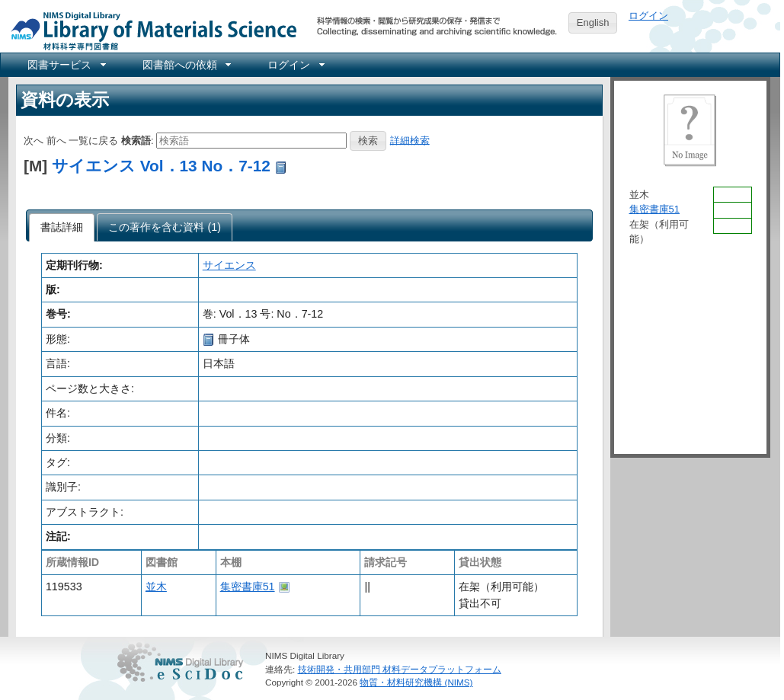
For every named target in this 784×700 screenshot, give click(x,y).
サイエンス (229, 265)
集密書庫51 (248, 587)
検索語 (136, 140)
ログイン (648, 16)
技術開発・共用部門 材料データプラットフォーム (400, 669)
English (593, 22)
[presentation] (62, 228)
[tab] (62, 228)
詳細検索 (410, 140)
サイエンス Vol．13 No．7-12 (161, 166)
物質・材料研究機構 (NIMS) (416, 682)
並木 (156, 587)
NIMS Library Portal (149, 30)
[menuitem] (66, 65)
